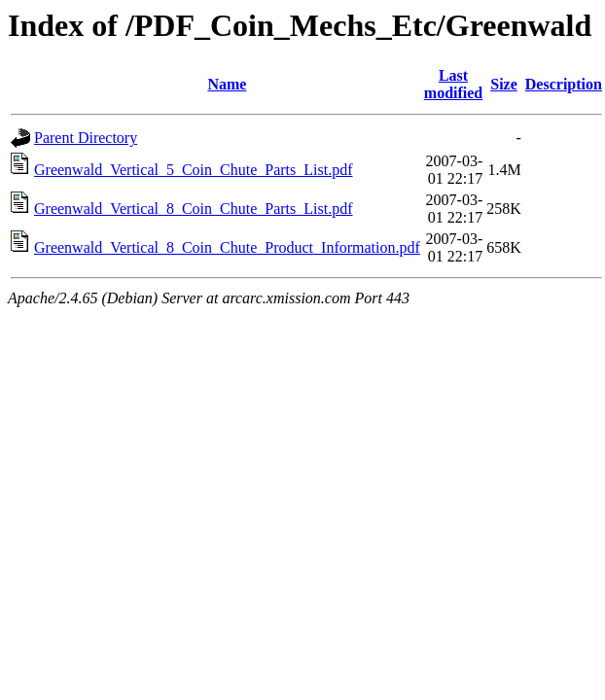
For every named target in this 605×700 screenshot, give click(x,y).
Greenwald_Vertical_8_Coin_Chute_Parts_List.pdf (194, 209)
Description (564, 84)
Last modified (453, 84)
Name (227, 84)
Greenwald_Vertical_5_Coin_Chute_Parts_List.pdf (194, 170)
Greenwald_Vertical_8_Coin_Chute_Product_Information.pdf (227, 247)
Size (504, 84)
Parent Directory (86, 138)
